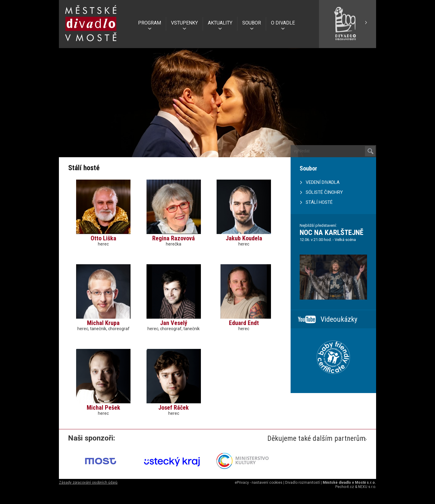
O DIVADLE (283, 23)
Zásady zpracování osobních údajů (88, 483)
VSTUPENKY (184, 23)
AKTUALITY (220, 23)
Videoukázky (339, 319)
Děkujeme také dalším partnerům (316, 438)
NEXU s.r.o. (367, 487)
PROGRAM (150, 23)
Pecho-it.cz (345, 487)
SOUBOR (252, 23)
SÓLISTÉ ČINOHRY (324, 192)
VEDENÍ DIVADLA (323, 182)
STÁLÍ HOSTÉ (319, 202)
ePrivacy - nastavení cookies (259, 483)
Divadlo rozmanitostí (303, 483)
